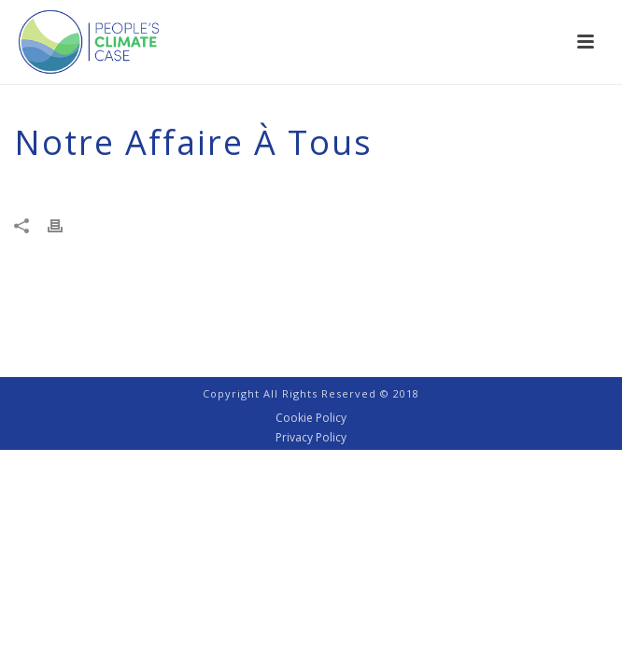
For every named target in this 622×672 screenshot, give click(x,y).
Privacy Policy (311, 438)
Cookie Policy (311, 418)
